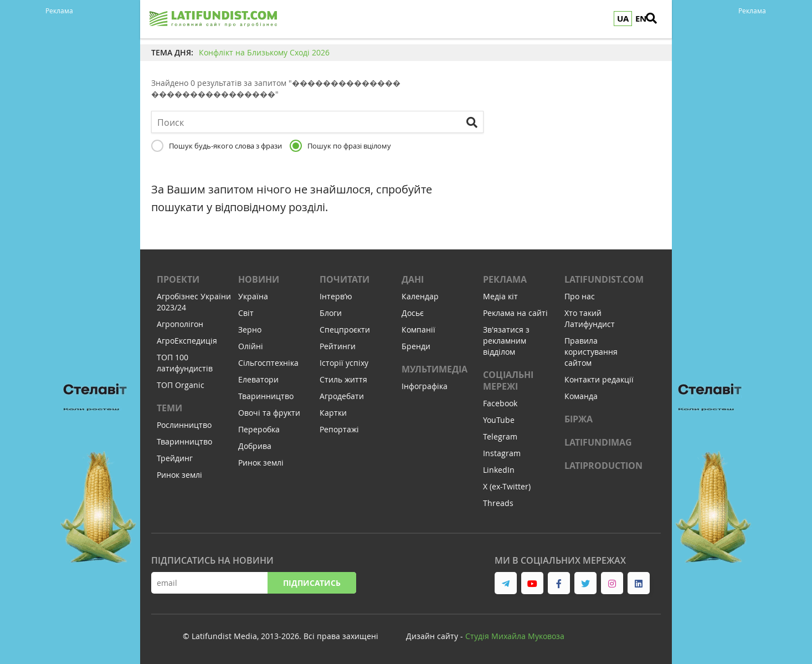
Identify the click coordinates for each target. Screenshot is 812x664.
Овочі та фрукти (269, 413)
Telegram (500, 436)
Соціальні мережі (508, 380)
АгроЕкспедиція (187, 341)
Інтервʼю (336, 296)
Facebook (500, 403)
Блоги (331, 313)
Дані (413, 279)
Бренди (416, 346)
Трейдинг (175, 458)
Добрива (255, 446)
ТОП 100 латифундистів (185, 363)
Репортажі (339, 429)
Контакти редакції (599, 379)
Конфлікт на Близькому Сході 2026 (264, 52)
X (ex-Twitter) (507, 486)
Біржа (579, 419)
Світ (246, 313)
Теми (169, 408)
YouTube (499, 420)
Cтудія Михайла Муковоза (515, 636)
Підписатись (312, 583)
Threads (498, 503)
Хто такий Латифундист (590, 318)
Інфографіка (425, 386)
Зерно (250, 330)
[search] (658, 19)
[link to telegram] (506, 583)
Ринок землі (179, 475)
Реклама (505, 279)
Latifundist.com (604, 279)
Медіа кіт (500, 296)
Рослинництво (184, 425)
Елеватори (258, 379)
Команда (581, 396)
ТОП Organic (181, 385)
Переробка (259, 429)
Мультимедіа (435, 369)
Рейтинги (338, 346)
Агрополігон (180, 324)
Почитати (345, 279)
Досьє (413, 313)
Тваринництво (184, 441)
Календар (420, 296)
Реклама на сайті (515, 313)
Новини (259, 279)
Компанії (418, 330)
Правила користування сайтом (591, 352)
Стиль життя (343, 379)
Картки (333, 413)
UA (623, 19)
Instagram (502, 453)
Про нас (580, 296)
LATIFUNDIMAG (598, 442)
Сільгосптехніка (268, 363)
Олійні (251, 346)
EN (641, 19)
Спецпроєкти (345, 330)
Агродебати (342, 396)
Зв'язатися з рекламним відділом (506, 341)
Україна (253, 296)
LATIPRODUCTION (603, 466)
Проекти (178, 279)
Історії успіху (344, 363)
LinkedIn (499, 470)
